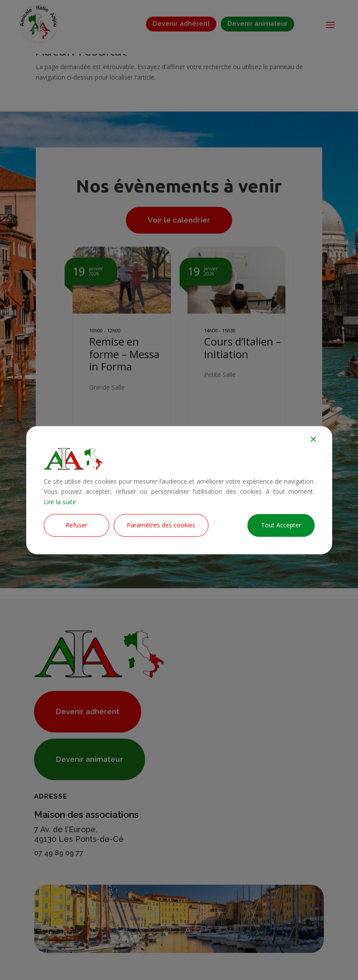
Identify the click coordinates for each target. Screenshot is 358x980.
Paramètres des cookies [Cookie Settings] (161, 525)
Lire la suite (60, 502)
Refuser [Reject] (76, 525)
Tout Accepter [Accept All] (281, 525)
